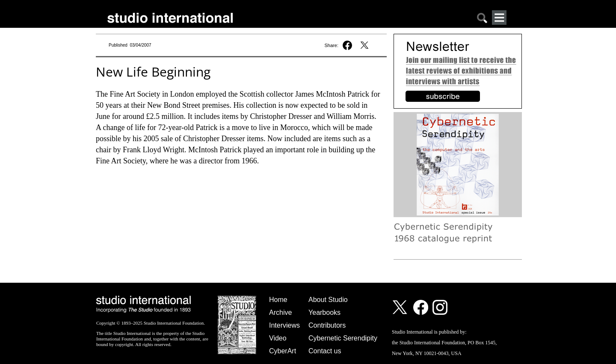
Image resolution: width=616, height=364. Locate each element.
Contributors (327, 325)
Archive (280, 312)
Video (278, 338)
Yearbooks (324, 312)
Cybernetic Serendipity (343, 338)
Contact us (325, 351)
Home (278, 300)
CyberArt (283, 351)
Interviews (284, 325)
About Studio (328, 300)
